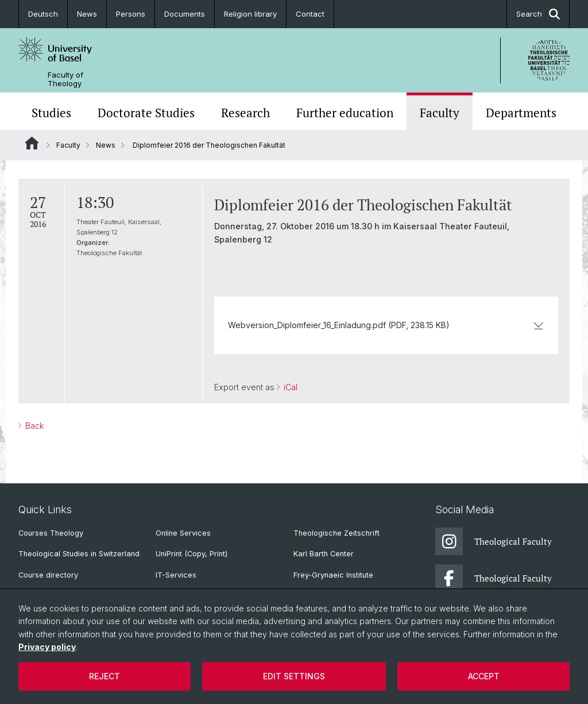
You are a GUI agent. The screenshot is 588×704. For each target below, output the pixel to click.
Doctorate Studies (146, 113)
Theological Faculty (494, 541)
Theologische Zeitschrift (336, 533)
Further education (345, 113)
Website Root (32, 143)
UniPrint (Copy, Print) (192, 554)
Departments (521, 113)
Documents (185, 14)
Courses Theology (51, 533)
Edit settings (294, 676)
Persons (131, 14)
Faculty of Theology (65, 79)
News (87, 14)
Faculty (440, 113)
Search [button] (538, 14)
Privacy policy (47, 647)
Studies (51, 113)
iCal (289, 387)
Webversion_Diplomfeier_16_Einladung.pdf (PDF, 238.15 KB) (386, 325)
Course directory (48, 575)
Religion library (250, 14)
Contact (310, 14)
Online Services (183, 533)
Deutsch (43, 14)
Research (245, 113)
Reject (105, 676)
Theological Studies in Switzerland (79, 554)
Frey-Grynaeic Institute (333, 575)
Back (33, 426)
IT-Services (176, 575)
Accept (484, 676)
